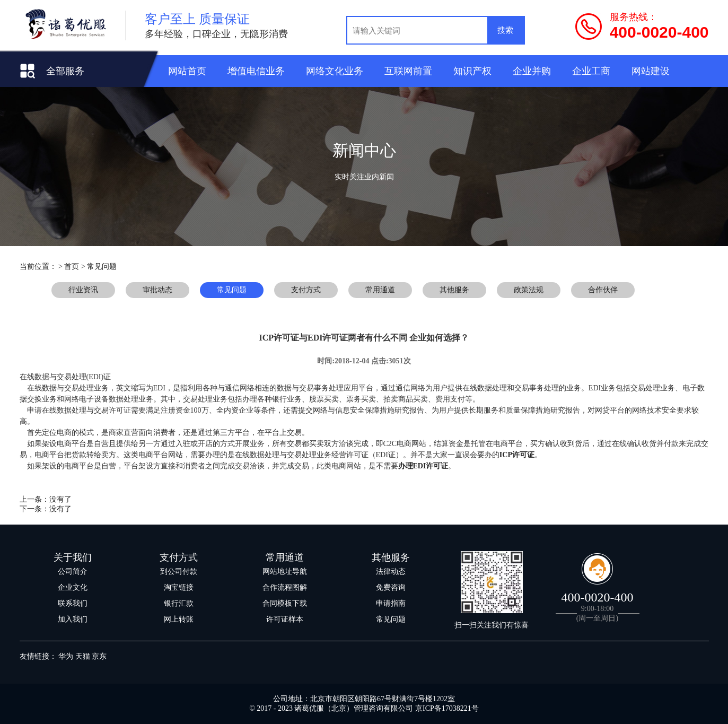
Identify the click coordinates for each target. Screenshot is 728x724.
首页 (72, 267)
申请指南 (391, 603)
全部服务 (65, 71)
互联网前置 (408, 71)
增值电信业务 (256, 71)
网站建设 (651, 71)
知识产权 (472, 71)
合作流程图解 (285, 587)
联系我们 (73, 603)
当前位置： (38, 267)
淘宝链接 (179, 587)
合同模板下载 (285, 603)
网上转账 (179, 619)
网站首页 (187, 71)
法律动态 (391, 572)
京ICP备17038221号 (447, 708)
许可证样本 (285, 619)
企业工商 (591, 71)
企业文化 (73, 587)
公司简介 (73, 572)
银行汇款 (179, 603)
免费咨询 (391, 587)
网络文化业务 (335, 71)
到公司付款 (179, 572)
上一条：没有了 (46, 499)
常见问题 (102, 267)
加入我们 (73, 619)
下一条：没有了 (46, 509)
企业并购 (532, 71)
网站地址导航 (285, 572)
